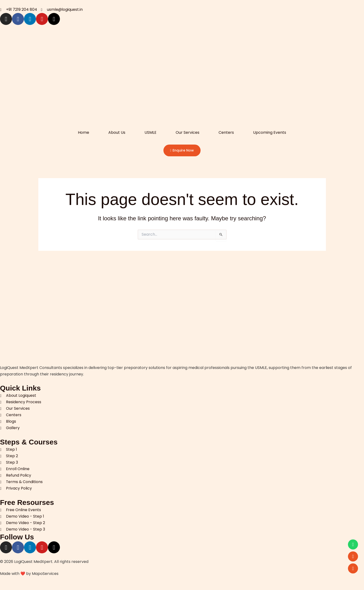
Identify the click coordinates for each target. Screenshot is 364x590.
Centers (226, 132)
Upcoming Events (270, 132)
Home (84, 132)
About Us (117, 132)
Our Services (188, 132)
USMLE (150, 132)
